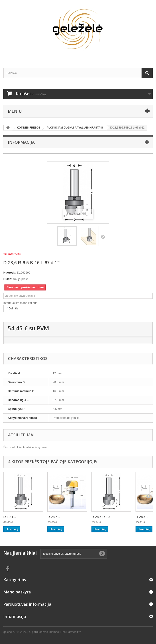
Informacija (21, 142)
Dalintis (12, 308)
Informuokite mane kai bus (20, 303)
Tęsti (103, 237)
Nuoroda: (10, 273)
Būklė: (8, 279)
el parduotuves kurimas (44, 632)
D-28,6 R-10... (102, 517)
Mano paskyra (17, 592)
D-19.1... (10, 517)
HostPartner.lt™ (71, 632)
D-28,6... (54, 517)
